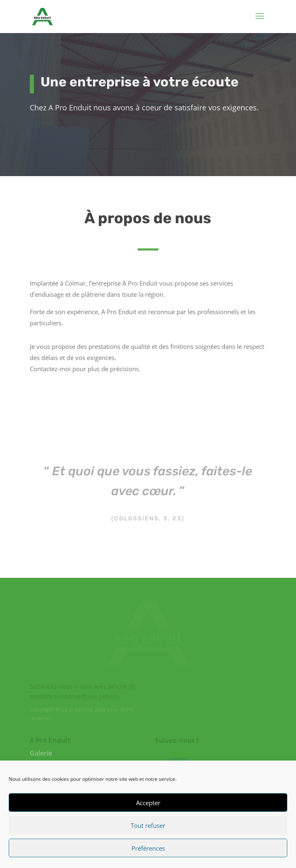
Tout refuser (148, 825)
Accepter (148, 803)
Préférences (148, 848)
